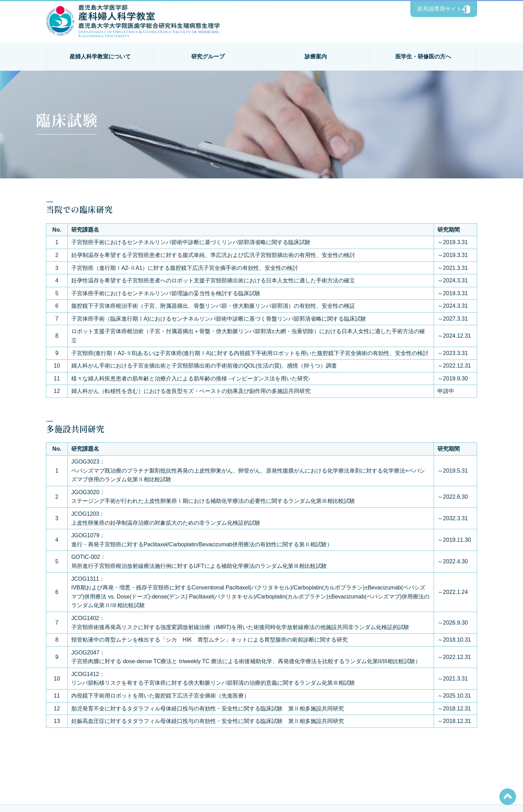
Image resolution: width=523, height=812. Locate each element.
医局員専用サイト (444, 9)
